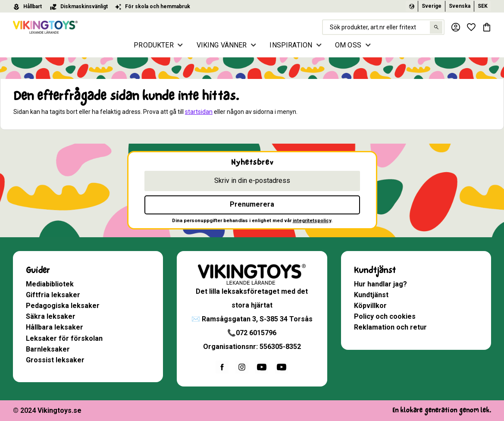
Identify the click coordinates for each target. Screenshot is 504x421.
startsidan (199, 112)
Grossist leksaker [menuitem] (55, 360)
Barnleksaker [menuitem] (48, 349)
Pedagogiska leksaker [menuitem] (63, 306)
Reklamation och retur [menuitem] (390, 327)
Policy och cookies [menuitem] (385, 316)
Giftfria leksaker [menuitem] (53, 295)
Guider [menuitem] (38, 270)
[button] (471, 27)
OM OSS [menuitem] (348, 45)
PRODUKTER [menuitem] (153, 45)
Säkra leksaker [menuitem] (51, 316)
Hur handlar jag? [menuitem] (380, 284)
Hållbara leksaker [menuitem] (55, 327)
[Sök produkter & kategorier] (383, 27)
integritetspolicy (312, 221)
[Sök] (436, 27)
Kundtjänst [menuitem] (375, 270)
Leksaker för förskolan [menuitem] (64, 338)
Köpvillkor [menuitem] (370, 306)
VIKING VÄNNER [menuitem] (222, 45)
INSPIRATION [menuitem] (291, 45)
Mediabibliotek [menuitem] (50, 284)
